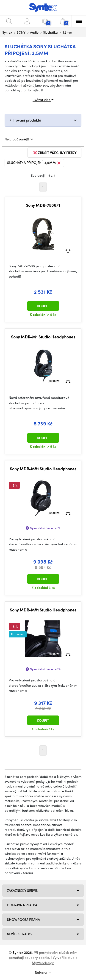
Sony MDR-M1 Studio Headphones (43, 337)
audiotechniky (56, 863)
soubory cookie (37, 957)
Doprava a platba (22, 905)
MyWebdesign (43, 963)
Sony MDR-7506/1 (43, 205)
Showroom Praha (23, 919)
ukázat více (43, 100)
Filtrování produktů (25, 120)
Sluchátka (50, 32)
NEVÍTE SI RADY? (20, 934)
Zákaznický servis (22, 890)
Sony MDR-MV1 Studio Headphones (43, 469)
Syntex (7, 32)
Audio (34, 32)
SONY (21, 32)
